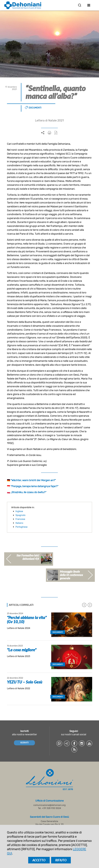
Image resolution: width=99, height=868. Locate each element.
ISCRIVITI (24, 743)
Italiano (19, 523)
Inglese (19, 511)
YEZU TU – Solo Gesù (25, 682)
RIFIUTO (61, 860)
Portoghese (22, 527)
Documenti (35, 108)
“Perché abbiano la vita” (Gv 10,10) (27, 620)
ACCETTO (39, 860)
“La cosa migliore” (22, 650)
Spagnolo (20, 515)
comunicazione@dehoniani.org (49, 805)
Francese (20, 519)
